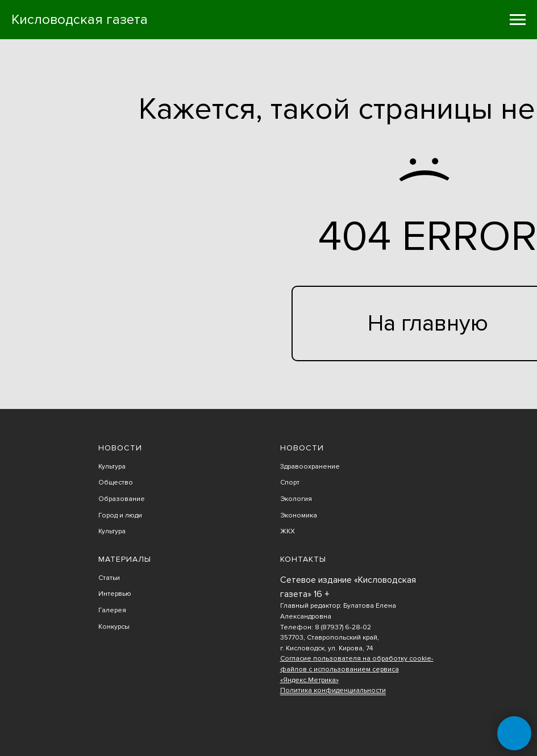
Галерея (112, 610)
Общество (116, 483)
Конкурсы (114, 627)
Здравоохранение (310, 467)
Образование (122, 499)
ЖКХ (288, 531)
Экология (296, 499)
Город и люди (120, 515)
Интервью (115, 594)
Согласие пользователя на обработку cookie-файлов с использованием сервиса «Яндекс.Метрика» (357, 669)
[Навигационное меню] (518, 20)
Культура (112, 467)
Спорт (290, 483)
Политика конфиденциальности (333, 690)
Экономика (299, 515)
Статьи (109, 578)
